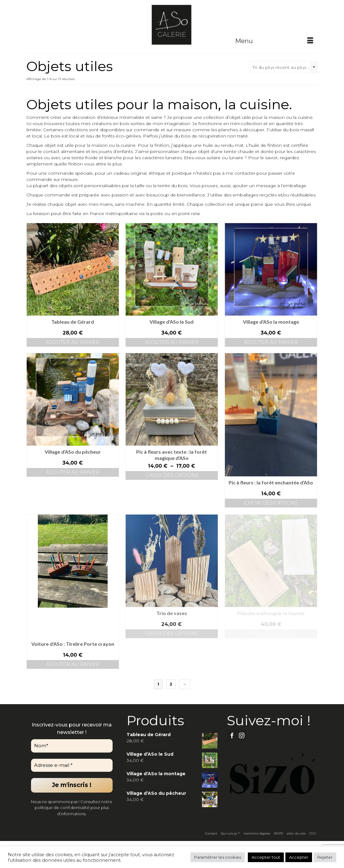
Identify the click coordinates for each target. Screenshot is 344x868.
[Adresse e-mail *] (72, 765)
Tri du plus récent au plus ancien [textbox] (285, 67)
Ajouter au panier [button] (73, 342)
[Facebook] (232, 735)
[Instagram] (242, 735)
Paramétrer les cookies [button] (218, 857)
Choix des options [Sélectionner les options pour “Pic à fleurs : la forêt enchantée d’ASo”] (271, 503)
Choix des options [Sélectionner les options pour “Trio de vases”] (172, 634)
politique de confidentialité (62, 807)
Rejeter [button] (325, 857)
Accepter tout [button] (266, 857)
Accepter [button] (299, 857)
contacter (245, 173)
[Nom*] (72, 746)
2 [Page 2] (171, 684)
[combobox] (284, 67)
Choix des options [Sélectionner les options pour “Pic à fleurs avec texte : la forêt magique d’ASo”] (172, 475)
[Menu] (274, 41)
